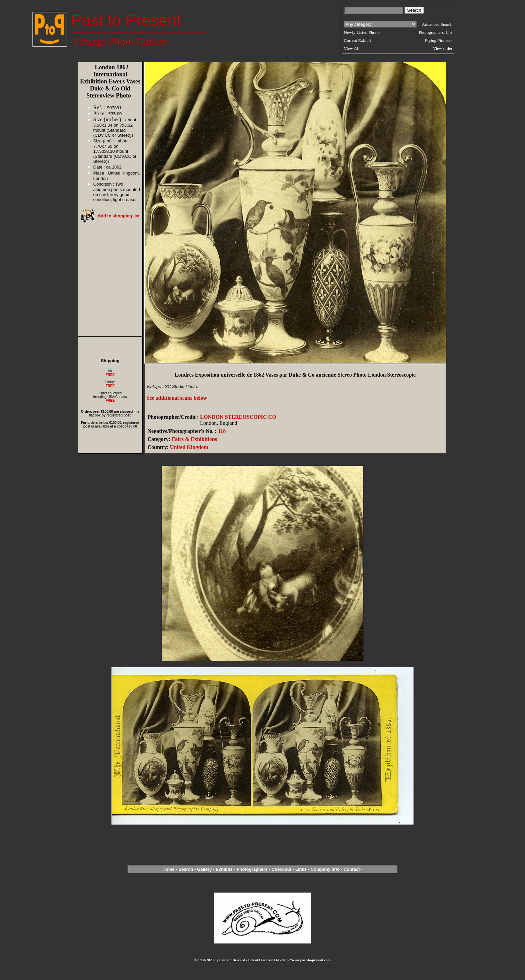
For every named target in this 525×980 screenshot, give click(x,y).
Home (168, 869)
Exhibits (224, 869)
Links (301, 869)
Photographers (252, 869)
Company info (326, 869)
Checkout (281, 869)
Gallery (204, 869)
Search (186, 869)
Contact (352, 869)
